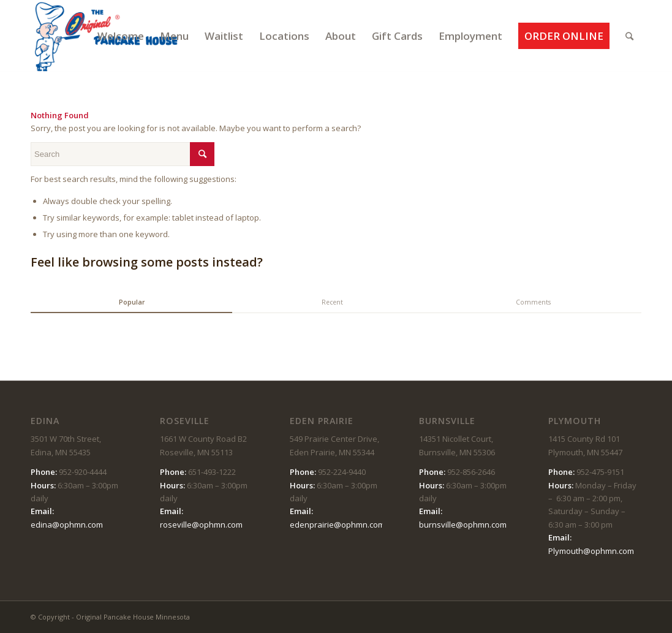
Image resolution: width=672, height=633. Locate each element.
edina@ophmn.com (67, 525)
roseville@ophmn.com (201, 525)
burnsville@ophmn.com (463, 525)
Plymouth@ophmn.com (591, 551)
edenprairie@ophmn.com (337, 525)
